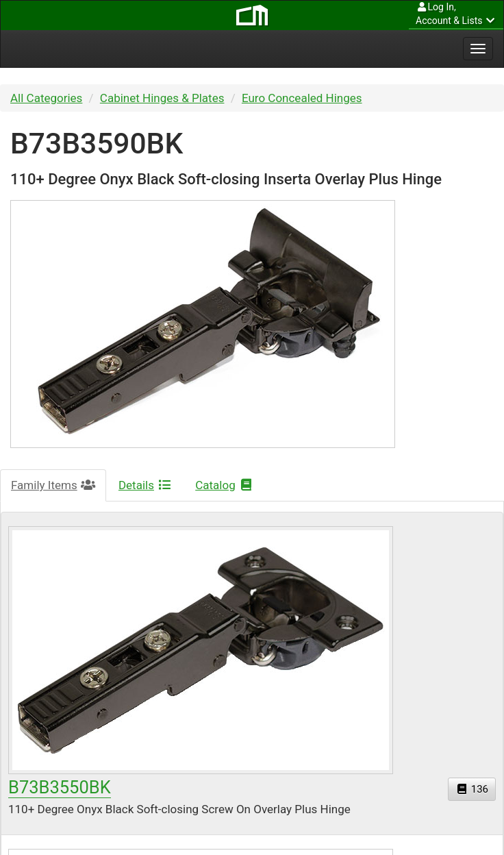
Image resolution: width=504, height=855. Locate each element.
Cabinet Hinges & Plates (162, 98)
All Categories (46, 98)
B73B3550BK (60, 787)
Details (145, 485)
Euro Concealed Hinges (302, 98)
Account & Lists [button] (456, 13)
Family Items (53, 485)
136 (472, 789)
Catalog (224, 485)
